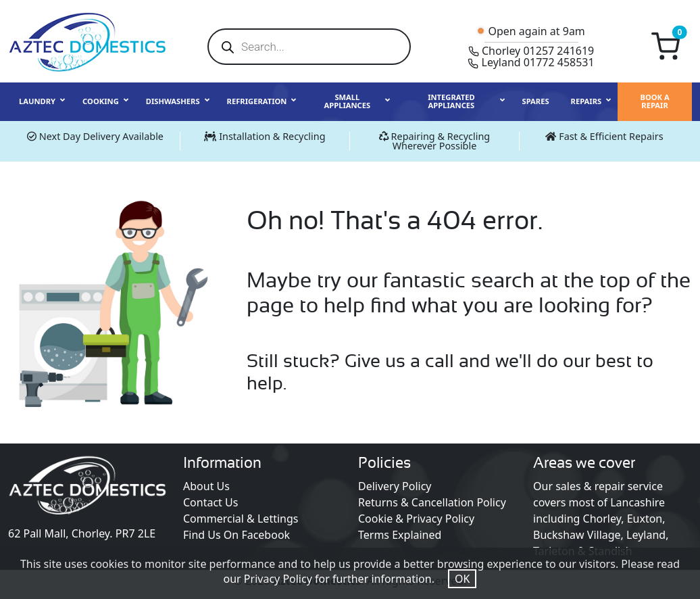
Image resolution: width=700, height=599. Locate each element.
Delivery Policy (395, 486)
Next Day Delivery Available (101, 136)
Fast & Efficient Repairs (611, 136)
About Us (206, 486)
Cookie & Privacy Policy (416, 519)
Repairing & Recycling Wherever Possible (441, 141)
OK (462, 579)
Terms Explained (400, 535)
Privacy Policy (278, 579)
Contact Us (210, 502)
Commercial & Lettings (241, 519)
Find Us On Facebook (236, 535)
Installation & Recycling (272, 136)
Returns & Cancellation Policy (432, 502)
